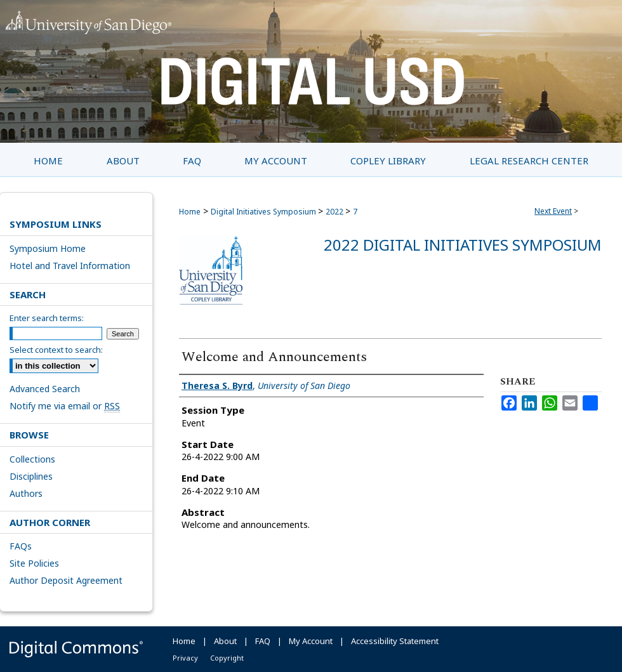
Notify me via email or (65, 406)
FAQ (263, 641)
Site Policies (34, 563)
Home (190, 212)
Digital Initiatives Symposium (264, 212)
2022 (335, 212)
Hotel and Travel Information (70, 266)
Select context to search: (56, 350)
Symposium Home (48, 248)
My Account (311, 641)
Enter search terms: (47, 318)
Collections (32, 459)
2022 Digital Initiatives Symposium (463, 245)
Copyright (227, 658)
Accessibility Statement (395, 641)
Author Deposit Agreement (66, 580)
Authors (26, 493)
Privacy (185, 658)
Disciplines (31, 476)
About (225, 641)
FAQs (21, 546)
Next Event (553, 211)
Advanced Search (45, 389)
